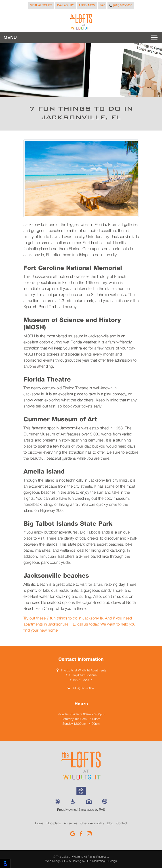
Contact (122, 824)
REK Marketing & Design (101, 861)
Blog (110, 824)
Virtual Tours (41, 6)
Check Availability (92, 824)
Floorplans (54, 824)
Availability (65, 6)
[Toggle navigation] (81, 38)
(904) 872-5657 (121, 6)
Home (39, 824)
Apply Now (87, 6)
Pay (102, 6)
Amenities (71, 824)
